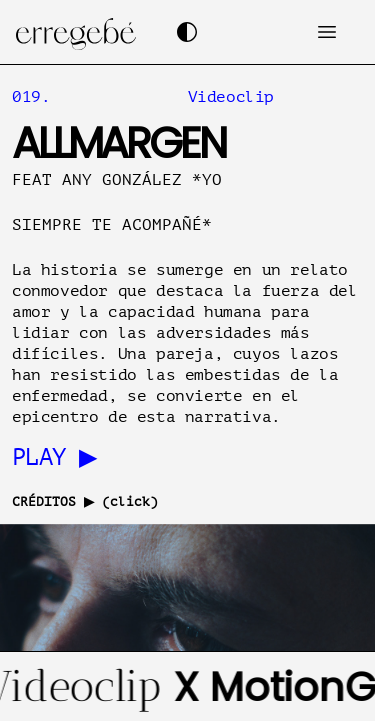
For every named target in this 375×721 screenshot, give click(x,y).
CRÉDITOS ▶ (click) (85, 501)
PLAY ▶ (54, 457)
